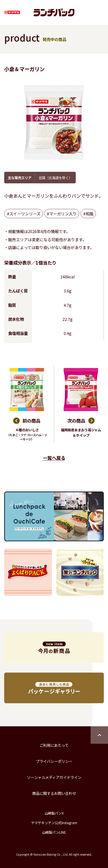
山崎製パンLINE (54, 832)
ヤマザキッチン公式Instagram (54, 823)
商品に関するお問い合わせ (54, 793)
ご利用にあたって (54, 745)
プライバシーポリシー (54, 761)
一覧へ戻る (54, 458)
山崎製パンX (54, 813)
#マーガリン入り (62, 214)
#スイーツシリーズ (24, 214)
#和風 (88, 214)
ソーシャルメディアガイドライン (54, 777)
